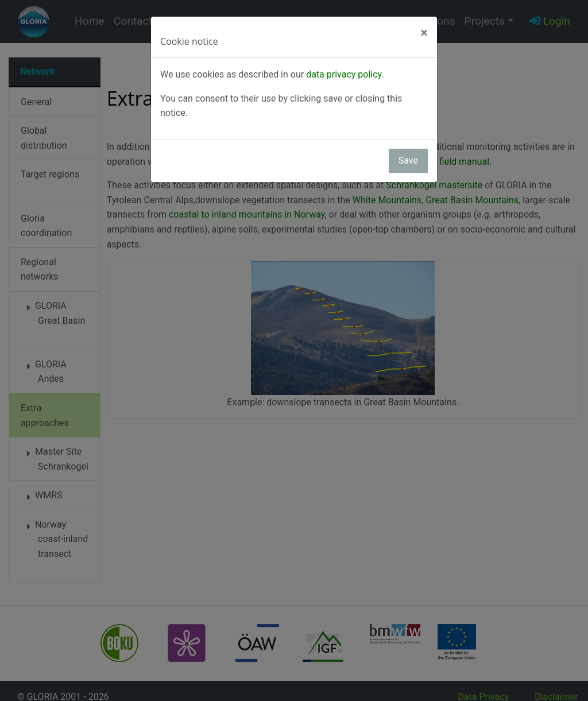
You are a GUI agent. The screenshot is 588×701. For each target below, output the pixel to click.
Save (408, 160)
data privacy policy (344, 74)
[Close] (424, 33)
